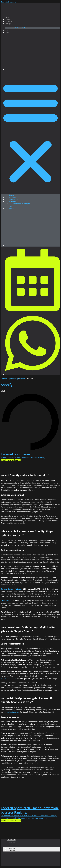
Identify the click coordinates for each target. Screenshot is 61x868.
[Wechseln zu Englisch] (33, 70)
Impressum (11, 842)
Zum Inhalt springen (8, 2)
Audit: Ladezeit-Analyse (21, 28)
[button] (30, 132)
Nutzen (7, 17)
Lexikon (7, 32)
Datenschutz (11, 840)
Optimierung (9, 21)
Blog (6, 30)
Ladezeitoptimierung (12, 712)
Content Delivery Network (11, 589)
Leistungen (8, 24)
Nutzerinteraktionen (9, 679)
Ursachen (8, 19)
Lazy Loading (6, 600)
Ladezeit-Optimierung (9, 378)
